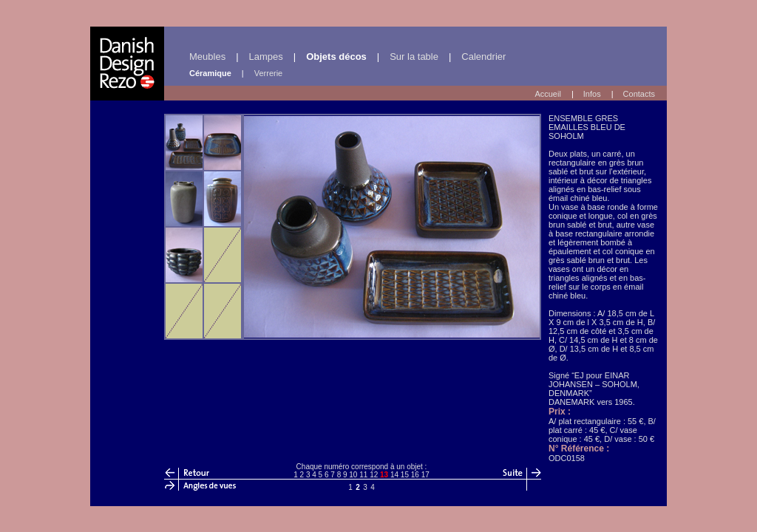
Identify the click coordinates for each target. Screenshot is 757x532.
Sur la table (414, 57)
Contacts (639, 94)
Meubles (207, 57)
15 (405, 475)
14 (394, 475)
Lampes (266, 57)
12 (374, 475)
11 (363, 475)
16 (415, 475)
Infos (592, 94)
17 (425, 475)
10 (353, 475)
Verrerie (269, 73)
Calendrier (483, 57)
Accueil (547, 94)
